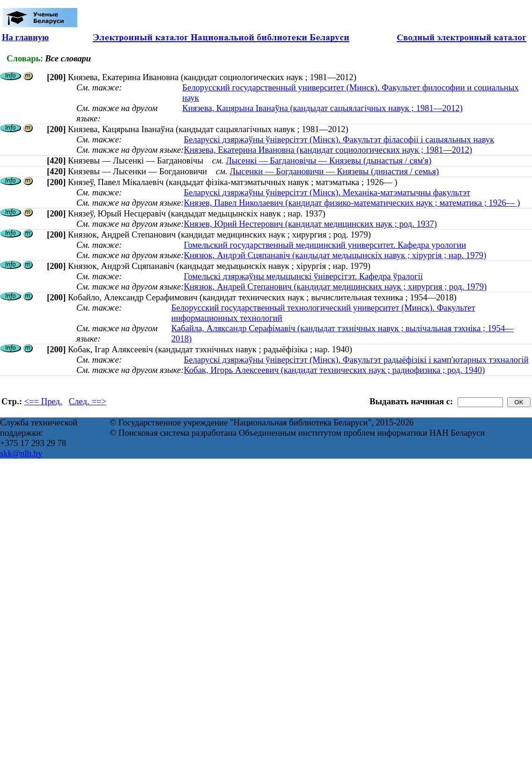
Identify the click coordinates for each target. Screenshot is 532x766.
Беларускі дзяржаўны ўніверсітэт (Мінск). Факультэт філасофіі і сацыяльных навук (339, 139)
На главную (25, 37)
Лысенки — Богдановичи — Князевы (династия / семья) (334, 171)
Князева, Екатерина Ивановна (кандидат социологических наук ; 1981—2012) (328, 150)
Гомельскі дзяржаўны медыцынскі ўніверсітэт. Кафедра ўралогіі (303, 276)
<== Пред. (43, 401)
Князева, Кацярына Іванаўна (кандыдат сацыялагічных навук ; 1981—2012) (322, 108)
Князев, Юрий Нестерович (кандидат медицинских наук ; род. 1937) (310, 224)
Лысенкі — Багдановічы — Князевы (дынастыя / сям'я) (329, 160)
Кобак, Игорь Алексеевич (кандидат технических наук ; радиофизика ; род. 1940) (334, 370)
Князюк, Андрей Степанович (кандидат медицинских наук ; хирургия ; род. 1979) (335, 286)
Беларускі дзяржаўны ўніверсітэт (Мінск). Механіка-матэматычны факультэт (327, 192)
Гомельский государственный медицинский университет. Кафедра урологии (325, 245)
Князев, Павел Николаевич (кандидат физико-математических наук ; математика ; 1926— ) (352, 203)
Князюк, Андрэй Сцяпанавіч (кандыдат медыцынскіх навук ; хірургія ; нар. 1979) (335, 255)
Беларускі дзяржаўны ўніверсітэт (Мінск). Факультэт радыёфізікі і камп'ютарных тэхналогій (356, 360)
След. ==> (88, 401)
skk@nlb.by (21, 453)
